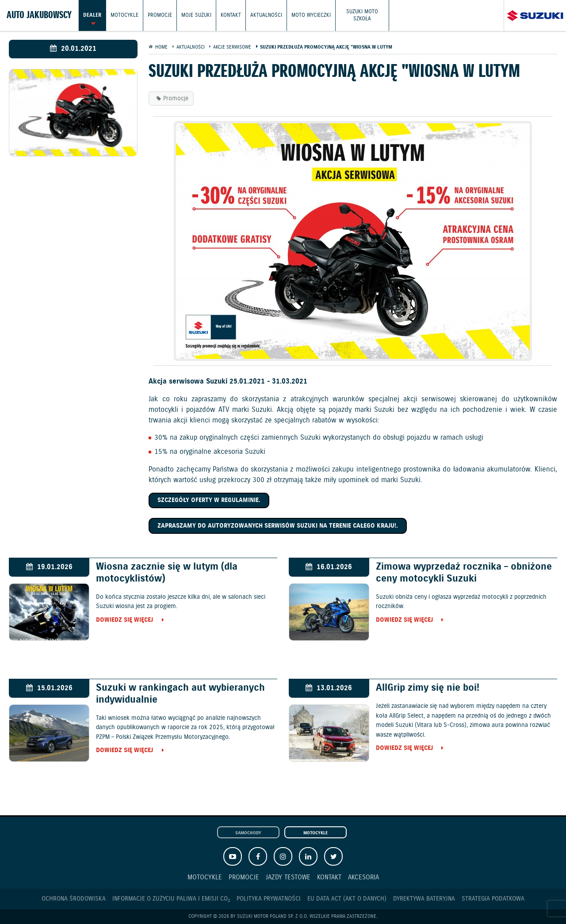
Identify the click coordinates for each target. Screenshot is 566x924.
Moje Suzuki (196, 15)
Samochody (248, 833)
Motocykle (124, 15)
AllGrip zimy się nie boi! (428, 688)
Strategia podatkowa (493, 899)
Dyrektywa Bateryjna (424, 899)
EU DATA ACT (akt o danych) (347, 899)
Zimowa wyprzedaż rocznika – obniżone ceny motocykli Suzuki (464, 573)
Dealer (92, 15)
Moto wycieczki (311, 15)
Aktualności (266, 15)
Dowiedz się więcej (124, 620)
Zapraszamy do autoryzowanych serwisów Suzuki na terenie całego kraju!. (278, 526)
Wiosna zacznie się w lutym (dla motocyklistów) (167, 573)
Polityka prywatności (269, 899)
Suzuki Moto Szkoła (362, 15)
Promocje (160, 15)
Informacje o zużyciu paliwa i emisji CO (171, 899)
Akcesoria (363, 877)
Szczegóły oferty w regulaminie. (209, 500)
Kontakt (231, 15)
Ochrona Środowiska (74, 899)
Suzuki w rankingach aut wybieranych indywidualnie (180, 694)
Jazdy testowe (288, 877)
